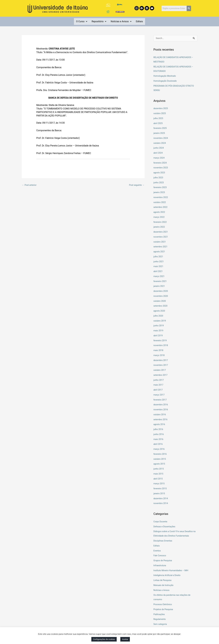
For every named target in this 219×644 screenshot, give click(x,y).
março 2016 (159, 449)
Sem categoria (160, 624)
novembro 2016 (161, 410)
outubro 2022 (160, 203)
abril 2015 (158, 479)
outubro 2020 (160, 301)
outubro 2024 (160, 143)
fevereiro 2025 (160, 128)
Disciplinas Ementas (163, 541)
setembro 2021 (161, 247)
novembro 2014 (161, 504)
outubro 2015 (160, 459)
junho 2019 (159, 326)
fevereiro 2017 (160, 400)
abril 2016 (158, 444)
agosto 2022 (160, 212)
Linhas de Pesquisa (163, 581)
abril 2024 (158, 153)
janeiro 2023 (159, 193)
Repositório (99, 21)
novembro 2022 (161, 198)
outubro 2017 (160, 370)
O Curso (82, 21)
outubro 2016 (160, 415)
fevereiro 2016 (160, 454)
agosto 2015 (160, 464)
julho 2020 (159, 316)
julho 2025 (159, 119)
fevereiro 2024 (160, 163)
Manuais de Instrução (164, 585)
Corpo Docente (161, 522)
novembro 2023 (161, 168)
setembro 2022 (161, 207)
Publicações (159, 615)
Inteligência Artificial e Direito (168, 576)
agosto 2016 (160, 425)
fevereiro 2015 (160, 489)
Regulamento (160, 619)
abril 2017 (158, 390)
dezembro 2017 (161, 361)
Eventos (157, 551)
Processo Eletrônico (163, 605)
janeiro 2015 (159, 494)
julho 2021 (159, 257)
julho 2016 (159, 430)
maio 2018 (159, 351)
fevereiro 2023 (160, 188)
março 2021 (159, 277)
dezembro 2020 (161, 291)
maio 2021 (159, 267)
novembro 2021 (161, 237)
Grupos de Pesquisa (163, 561)
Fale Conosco (160, 556)
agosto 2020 (160, 311)
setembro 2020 (161, 306)
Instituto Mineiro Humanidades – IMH (172, 571)
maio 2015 (159, 474)
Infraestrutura (160, 566)
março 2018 (159, 356)
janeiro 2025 (159, 133)
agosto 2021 (160, 252)
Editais (139, 21)
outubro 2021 (160, 242)
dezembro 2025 (161, 109)
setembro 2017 (161, 375)
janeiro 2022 (159, 227)
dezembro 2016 (161, 405)
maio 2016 (159, 440)
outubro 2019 (160, 321)
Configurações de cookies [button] (104, 639)
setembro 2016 (161, 420)
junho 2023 (159, 183)
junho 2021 (159, 262)
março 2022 (159, 217)
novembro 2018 (161, 346)
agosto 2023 (160, 173)
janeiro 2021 (159, 286)
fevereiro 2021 (160, 282)
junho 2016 (159, 435)
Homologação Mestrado (165, 76)
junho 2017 (159, 380)
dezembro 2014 (161, 499)
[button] (82, 22)
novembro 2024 (161, 138)
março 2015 (159, 484)
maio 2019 (159, 331)
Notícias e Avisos (121, 21)
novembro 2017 (161, 365)
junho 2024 (159, 148)
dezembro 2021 (161, 232)
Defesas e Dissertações (165, 527)
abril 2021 (158, 272)
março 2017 (159, 395)
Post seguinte (136, 185)
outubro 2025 (160, 114)
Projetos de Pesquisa (164, 610)
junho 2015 (159, 469)
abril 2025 (158, 124)
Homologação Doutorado (166, 81)
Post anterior (30, 185)
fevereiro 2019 (160, 341)
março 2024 (159, 158)
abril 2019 (158, 336)
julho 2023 (159, 178)
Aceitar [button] (125, 639)
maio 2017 (159, 385)
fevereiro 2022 (160, 222)
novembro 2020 (161, 296)
